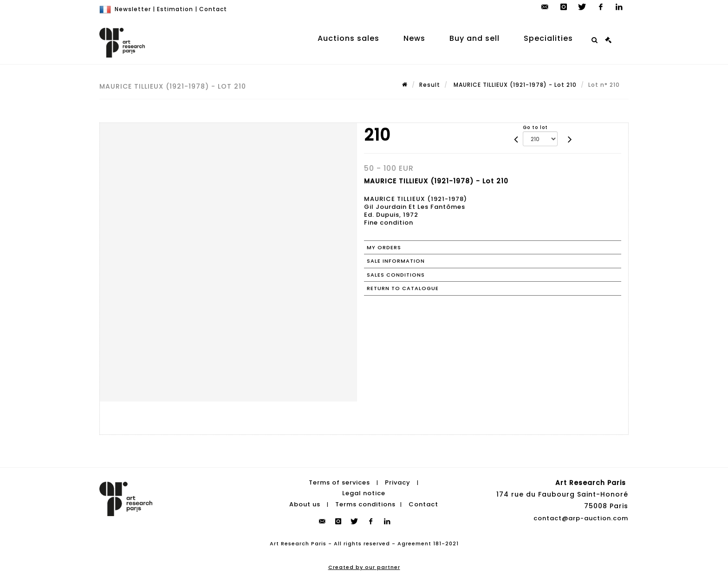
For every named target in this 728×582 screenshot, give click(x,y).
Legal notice (364, 493)
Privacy (398, 482)
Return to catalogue (403, 288)
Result (430, 85)
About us (305, 504)
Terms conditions (365, 504)
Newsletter (133, 9)
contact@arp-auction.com (581, 518)
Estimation (175, 9)
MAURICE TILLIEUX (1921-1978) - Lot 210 (514, 85)
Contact (213, 9)
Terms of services (339, 482)
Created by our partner (364, 567)
